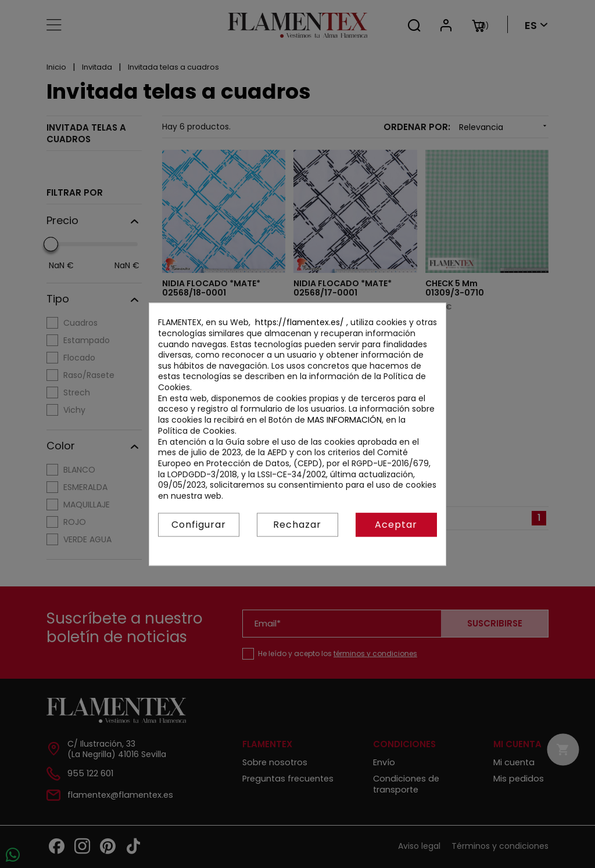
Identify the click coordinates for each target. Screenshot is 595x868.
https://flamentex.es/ (300, 323)
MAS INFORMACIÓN (345, 420)
